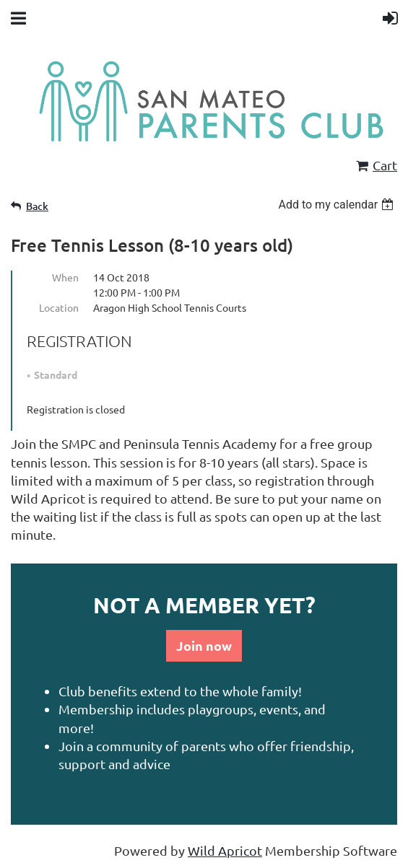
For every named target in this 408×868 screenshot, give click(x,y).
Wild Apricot (225, 850)
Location (59, 307)
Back (37, 206)
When (65, 277)
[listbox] (338, 205)
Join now (204, 645)
